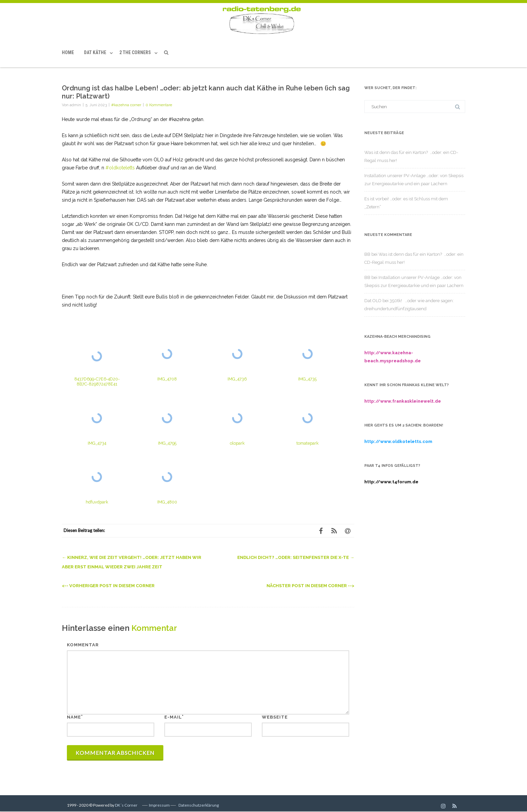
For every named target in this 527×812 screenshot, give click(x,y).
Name (74, 717)
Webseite (275, 717)
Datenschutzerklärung (199, 805)
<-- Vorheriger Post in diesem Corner (108, 586)
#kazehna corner (126, 105)
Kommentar (83, 645)
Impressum (159, 805)
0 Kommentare (159, 105)
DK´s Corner (126, 805)
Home (68, 52)
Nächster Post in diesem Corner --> (310, 586)
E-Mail (173, 717)
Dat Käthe (95, 52)
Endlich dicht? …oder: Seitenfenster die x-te (296, 557)
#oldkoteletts (120, 168)
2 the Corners (135, 52)
